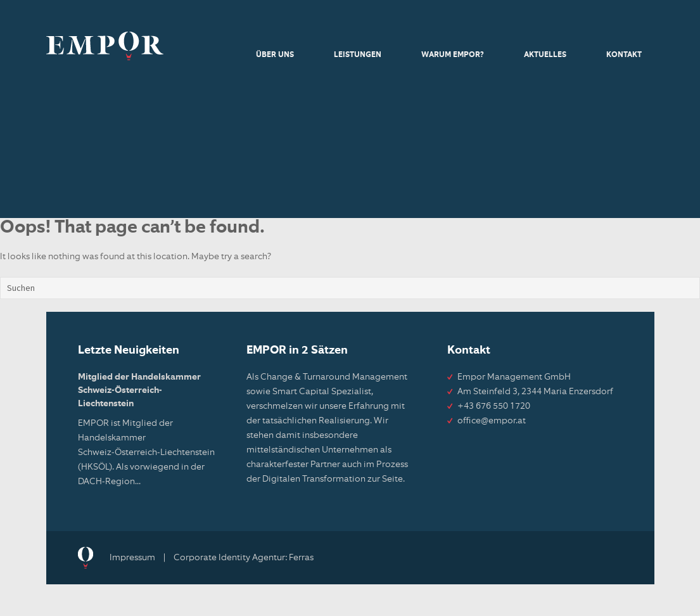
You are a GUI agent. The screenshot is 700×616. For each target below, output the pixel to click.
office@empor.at (492, 421)
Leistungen (358, 55)
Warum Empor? (453, 55)
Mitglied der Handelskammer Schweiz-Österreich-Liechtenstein (139, 390)
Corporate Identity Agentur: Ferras (244, 558)
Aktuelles (545, 55)
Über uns (275, 55)
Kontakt (624, 55)
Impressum (132, 558)
